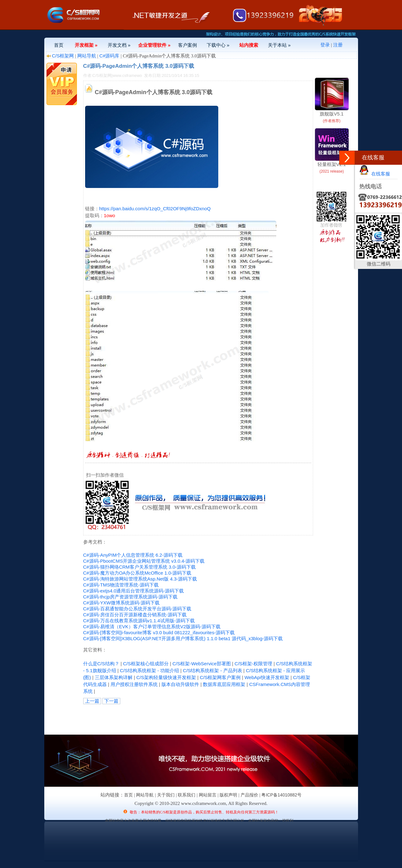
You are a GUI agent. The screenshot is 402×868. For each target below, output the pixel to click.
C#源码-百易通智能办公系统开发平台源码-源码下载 (137, 609)
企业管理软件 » (154, 45)
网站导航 (87, 56)
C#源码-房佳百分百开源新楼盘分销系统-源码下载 (135, 615)
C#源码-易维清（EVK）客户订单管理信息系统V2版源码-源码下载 (152, 627)
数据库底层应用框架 (224, 684)
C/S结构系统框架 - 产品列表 (212, 670)
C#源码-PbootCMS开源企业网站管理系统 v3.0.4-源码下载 (144, 561)
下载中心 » (218, 45)
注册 (338, 45)
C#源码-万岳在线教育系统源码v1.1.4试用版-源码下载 (139, 621)
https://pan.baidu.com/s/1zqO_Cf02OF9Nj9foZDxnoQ (155, 209)
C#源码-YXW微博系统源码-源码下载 (121, 603)
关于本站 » (279, 45)
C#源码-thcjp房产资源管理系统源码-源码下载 (130, 597)
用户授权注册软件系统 (134, 684)
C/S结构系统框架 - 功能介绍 (149, 670)
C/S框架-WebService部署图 (202, 664)
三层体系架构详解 (114, 677)
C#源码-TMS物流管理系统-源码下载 (121, 585)
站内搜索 (249, 45)
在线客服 (375, 174)
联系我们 (187, 795)
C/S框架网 (63, 56)
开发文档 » (119, 45)
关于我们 (166, 795)
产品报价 (249, 795)
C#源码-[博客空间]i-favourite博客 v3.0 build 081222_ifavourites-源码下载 (159, 632)
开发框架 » (86, 45)
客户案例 (187, 45)
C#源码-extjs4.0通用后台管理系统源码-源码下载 (134, 591)
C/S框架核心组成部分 (146, 664)
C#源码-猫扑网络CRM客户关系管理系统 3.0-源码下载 (139, 567)
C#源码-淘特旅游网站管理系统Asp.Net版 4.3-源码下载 (140, 579)
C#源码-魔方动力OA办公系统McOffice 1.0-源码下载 (137, 573)
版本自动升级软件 (180, 684)
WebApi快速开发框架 (267, 677)
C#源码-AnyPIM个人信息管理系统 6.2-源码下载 (133, 555)
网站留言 (208, 795)
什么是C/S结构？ (101, 664)
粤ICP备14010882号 (281, 795)
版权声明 (228, 795)
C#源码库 (109, 56)
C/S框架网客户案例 (220, 677)
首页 (59, 45)
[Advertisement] (157, 718)
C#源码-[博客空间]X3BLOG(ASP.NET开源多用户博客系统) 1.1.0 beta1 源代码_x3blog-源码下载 (183, 638)
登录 (325, 45)
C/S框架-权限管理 (253, 664)
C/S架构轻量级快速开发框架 (166, 677)
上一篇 (92, 701)
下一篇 (111, 701)
